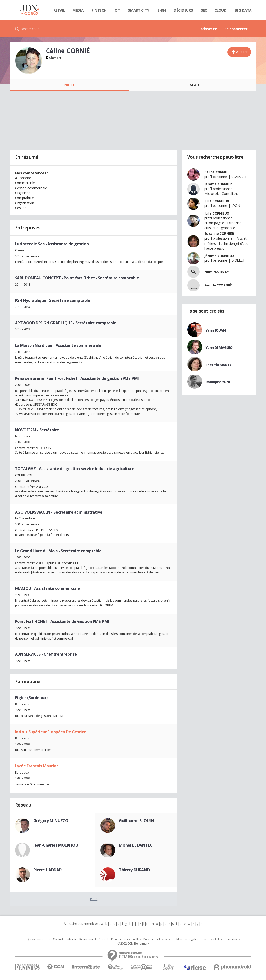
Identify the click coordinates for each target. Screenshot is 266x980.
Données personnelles (126, 939)
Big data (243, 10)
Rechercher (30, 29)
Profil (69, 85)
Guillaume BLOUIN (136, 821)
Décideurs (183, 10)
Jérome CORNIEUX (219, 256)
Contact (58, 939)
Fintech (99, 10)
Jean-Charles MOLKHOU (56, 845)
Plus (94, 899)
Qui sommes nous (38, 939)
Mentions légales (187, 939)
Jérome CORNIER (218, 184)
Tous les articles (211, 939)
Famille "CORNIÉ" (219, 285)
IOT (117, 10)
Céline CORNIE (216, 172)
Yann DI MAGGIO (219, 347)
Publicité (71, 939)
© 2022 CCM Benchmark (133, 944)
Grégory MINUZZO (51, 821)
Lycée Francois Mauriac (37, 766)
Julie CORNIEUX (217, 201)
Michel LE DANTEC (136, 845)
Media (78, 10)
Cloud (220, 10)
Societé (104, 939)
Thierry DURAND (134, 870)
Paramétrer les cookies (158, 939)
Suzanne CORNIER (219, 234)
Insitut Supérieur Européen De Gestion (51, 732)
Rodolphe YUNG (219, 382)
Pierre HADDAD (48, 870)
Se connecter (236, 29)
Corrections (232, 939)
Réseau (192, 85)
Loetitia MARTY (219, 365)
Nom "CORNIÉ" (217, 272)
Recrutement (88, 939)
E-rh (162, 10)
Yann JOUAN (216, 330)
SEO (204, 10)
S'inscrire (209, 29)
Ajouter (242, 52)
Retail (59, 10)
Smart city (139, 10)
